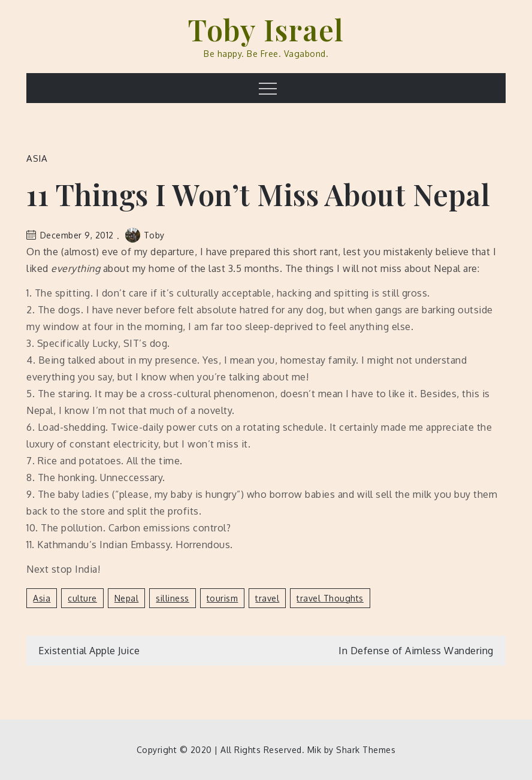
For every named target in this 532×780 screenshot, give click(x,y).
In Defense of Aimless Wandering (416, 651)
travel (267, 598)
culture (82, 598)
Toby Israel (266, 29)
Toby (145, 235)
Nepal (127, 598)
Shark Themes (366, 750)
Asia (37, 158)
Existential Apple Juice (89, 651)
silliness (173, 598)
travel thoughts (330, 598)
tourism (223, 598)
